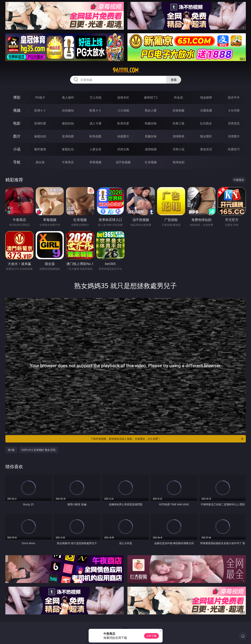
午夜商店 (68, 162)
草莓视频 (95, 162)
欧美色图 (95, 136)
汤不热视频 (123, 162)
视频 (17, 110)
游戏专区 (123, 97)
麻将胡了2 (151, 97)
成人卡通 (95, 123)
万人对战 (95, 97)
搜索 (174, 80)
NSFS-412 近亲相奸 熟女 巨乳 (39, 450)
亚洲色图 (68, 136)
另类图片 (234, 136)
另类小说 (178, 149)
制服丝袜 (151, 123)
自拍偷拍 (68, 110)
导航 (17, 162)
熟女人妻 (151, 110)
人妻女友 (95, 149)
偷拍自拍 (68, 123)
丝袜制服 (178, 110)
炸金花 (178, 97)
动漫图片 (123, 136)
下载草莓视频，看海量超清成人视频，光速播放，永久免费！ (167, 439)
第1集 (11, 450)
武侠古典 (123, 149)
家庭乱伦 (68, 149)
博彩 (17, 97)
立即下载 (151, 636)
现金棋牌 (206, 97)
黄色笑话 (206, 149)
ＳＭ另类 (234, 110)
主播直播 (206, 110)
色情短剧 (178, 162)
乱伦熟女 (206, 123)
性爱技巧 (234, 149)
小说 (17, 149)
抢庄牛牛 (234, 97)
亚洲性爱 (40, 123)
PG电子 (40, 97)
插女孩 (40, 162)
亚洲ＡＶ (40, 110)
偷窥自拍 (40, 136)
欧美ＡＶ (95, 110)
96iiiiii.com (126, 70)
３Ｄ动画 (123, 110)
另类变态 (234, 123)
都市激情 (40, 149)
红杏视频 (151, 162)
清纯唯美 (178, 136)
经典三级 (178, 123)
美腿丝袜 (151, 136)
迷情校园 (151, 149)
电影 (17, 123)
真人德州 (68, 97)
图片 (17, 136)
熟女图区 (206, 136)
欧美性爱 (123, 123)
